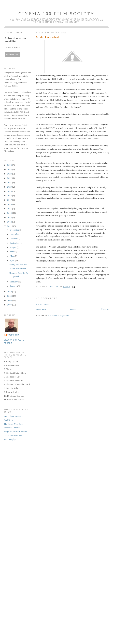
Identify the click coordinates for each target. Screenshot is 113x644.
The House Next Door (14, 424)
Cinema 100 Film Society (56, 14)
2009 (10, 296)
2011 (10, 226)
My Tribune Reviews (13, 416)
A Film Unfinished (18, 269)
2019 (10, 191)
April (13, 260)
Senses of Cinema (12, 428)
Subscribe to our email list (15, 40)
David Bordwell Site (13, 435)
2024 (10, 169)
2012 (10, 222)
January (14, 286)
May (12, 256)
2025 (10, 165)
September (15, 243)
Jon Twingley (10, 439)
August (13, 247)
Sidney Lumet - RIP (18, 264)
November (15, 234)
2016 (10, 204)
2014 (10, 213)
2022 (10, 178)
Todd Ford (13, 335)
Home (73, 309)
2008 (10, 300)
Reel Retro (9, 420)
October (14, 239)
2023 (10, 174)
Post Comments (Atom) (58, 315)
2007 (10, 305)
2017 (10, 200)
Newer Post (41, 309)
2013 (10, 217)
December (15, 230)
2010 (10, 292)
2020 (10, 187)
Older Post (104, 309)
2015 (10, 209)
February (14, 282)
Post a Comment (43, 304)
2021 (10, 182)
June (12, 252)
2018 (10, 196)
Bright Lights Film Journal (16, 431)
